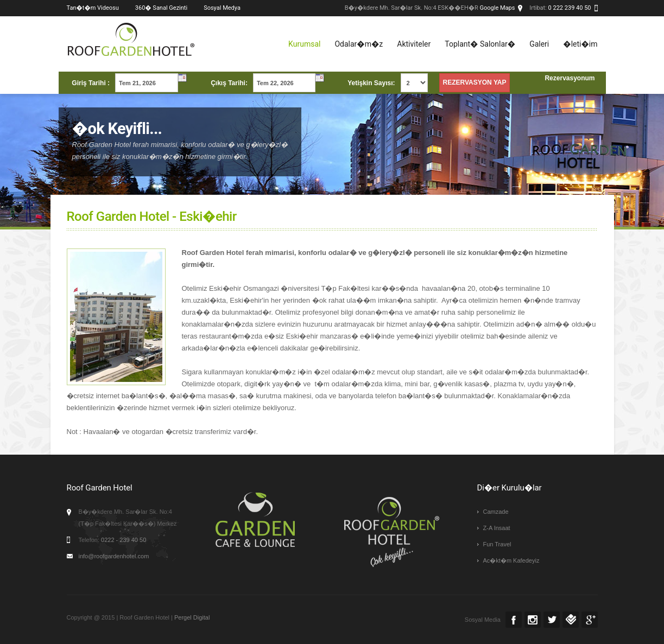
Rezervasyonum (570, 78)
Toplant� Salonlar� (480, 44)
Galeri (539, 44)
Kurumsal (304, 44)
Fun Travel (497, 544)
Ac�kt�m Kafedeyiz (511, 560)
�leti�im (580, 44)
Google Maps (498, 8)
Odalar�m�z (359, 44)
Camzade (496, 512)
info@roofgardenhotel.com (114, 556)
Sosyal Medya (222, 8)
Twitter (552, 620)
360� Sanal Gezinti (161, 8)
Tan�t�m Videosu (93, 8)
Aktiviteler (414, 44)
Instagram (533, 620)
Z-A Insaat (497, 528)
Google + (590, 620)
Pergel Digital (192, 617)
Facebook (514, 620)
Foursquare (571, 620)
